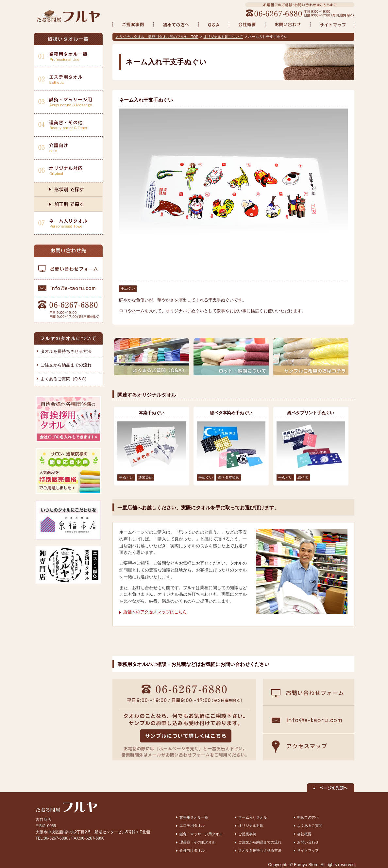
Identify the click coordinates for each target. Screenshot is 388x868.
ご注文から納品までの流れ (66, 365)
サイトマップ (308, 850)
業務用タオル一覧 (194, 817)
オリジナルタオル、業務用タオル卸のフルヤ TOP (157, 37)
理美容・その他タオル (197, 842)
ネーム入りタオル (253, 817)
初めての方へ (308, 817)
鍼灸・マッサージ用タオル (201, 834)
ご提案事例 (247, 834)
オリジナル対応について (223, 37)
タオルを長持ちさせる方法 (66, 351)
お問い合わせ (308, 842)
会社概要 (304, 834)
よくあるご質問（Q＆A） (65, 379)
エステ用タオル (192, 825)
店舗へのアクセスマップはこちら (155, 612)
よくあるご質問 (310, 825)
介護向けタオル (192, 850)
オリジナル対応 (251, 825)
